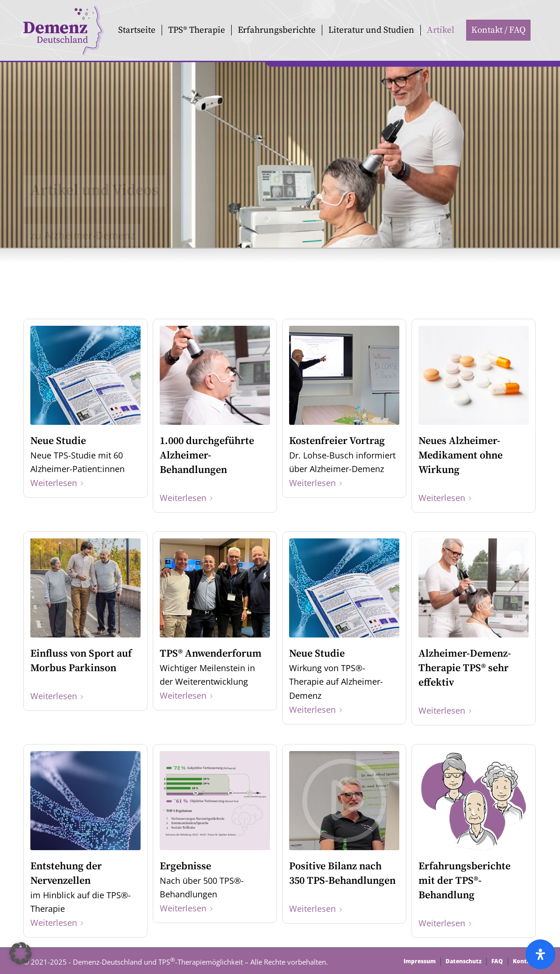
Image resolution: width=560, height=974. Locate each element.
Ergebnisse (185, 866)
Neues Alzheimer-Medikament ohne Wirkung (461, 455)
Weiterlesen (59, 483)
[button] (21, 953)
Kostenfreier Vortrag (337, 441)
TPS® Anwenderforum (211, 654)
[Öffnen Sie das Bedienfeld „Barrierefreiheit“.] (540, 954)
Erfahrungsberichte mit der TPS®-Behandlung (464, 881)
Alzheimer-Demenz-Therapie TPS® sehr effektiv (465, 668)
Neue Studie (58, 441)
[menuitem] (137, 30)
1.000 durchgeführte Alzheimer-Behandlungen (207, 455)
